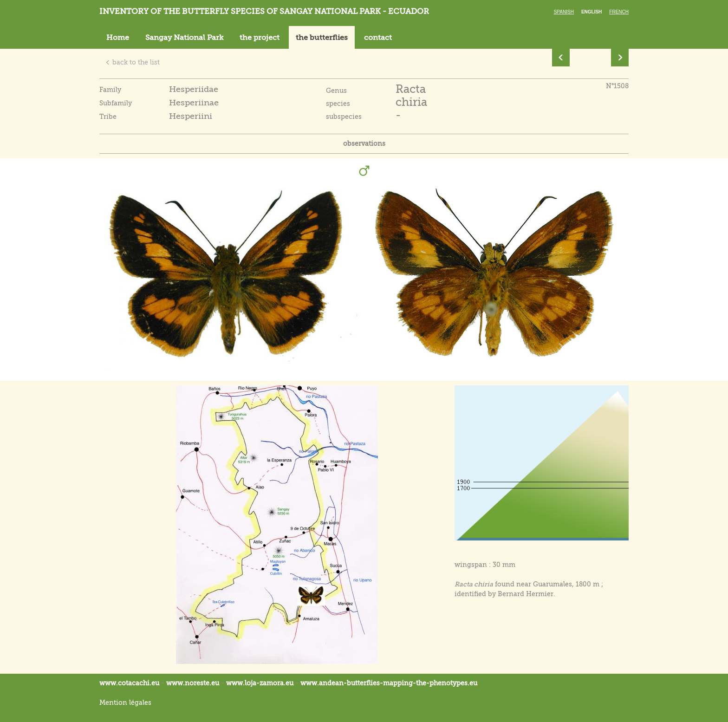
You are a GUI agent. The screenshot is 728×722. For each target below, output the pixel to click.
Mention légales (125, 702)
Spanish (564, 12)
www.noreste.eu (193, 683)
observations (364, 143)
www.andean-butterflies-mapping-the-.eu (389, 683)
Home (118, 38)
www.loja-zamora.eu (260, 683)
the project (260, 38)
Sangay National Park (184, 38)
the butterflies (322, 38)
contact (378, 38)
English (591, 12)
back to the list (133, 62)
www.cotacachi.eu (129, 683)
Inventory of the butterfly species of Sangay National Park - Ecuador (264, 11)
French (619, 12)
